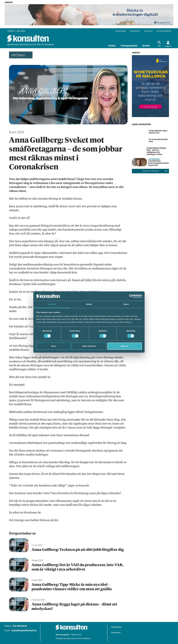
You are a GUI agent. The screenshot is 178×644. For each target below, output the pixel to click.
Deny (53, 346)
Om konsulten (121, 31)
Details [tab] (89, 304)
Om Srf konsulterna (164, 31)
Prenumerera (135, 31)
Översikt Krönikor (155, 171)
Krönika (146, 46)
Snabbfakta (116, 627)
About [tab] (126, 304)
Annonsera (148, 31)
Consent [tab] (52, 304)
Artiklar (112, 46)
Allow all (125, 346)
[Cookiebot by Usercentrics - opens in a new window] (131, 296)
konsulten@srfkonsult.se (24, 630)
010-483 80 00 (20, 626)
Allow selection (89, 346)
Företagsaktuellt (129, 46)
